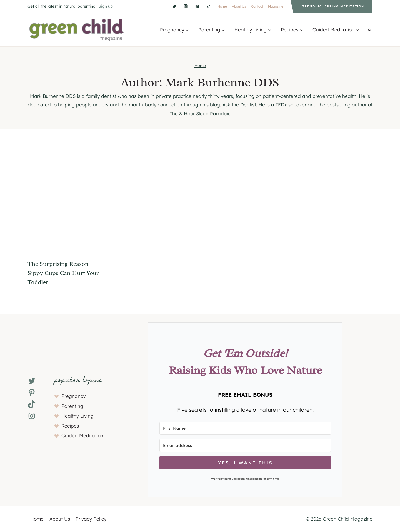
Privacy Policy (91, 519)
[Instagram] (186, 6)
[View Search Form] (369, 30)
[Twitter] (174, 6)
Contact (257, 6)
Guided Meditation (82, 435)
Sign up (106, 6)
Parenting (72, 406)
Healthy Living (77, 416)
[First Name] (245, 428)
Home (222, 6)
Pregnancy (73, 396)
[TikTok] (208, 6)
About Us (239, 6)
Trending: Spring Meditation (333, 6)
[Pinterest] (197, 6)
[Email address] (245, 445)
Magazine (276, 6)
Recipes (70, 426)
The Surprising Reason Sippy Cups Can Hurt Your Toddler (63, 273)
